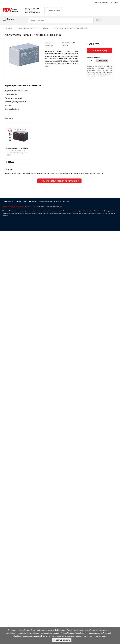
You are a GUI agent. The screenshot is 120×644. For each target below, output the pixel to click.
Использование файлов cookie (50, 202)
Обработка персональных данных (12, 207)
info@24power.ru (33, 12)
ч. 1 (33, 207)
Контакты (115, 2)
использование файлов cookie (100, 633)
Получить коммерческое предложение (59, 181)
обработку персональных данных (27, 636)
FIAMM (46, 28)
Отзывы (18, 202)
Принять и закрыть (62, 640)
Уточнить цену (99, 50)
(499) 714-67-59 (32, 9)
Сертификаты (8, 202)
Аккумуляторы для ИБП (28, 28)
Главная (9, 28)
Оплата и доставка (101, 2)
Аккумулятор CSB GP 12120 (17, 148)
